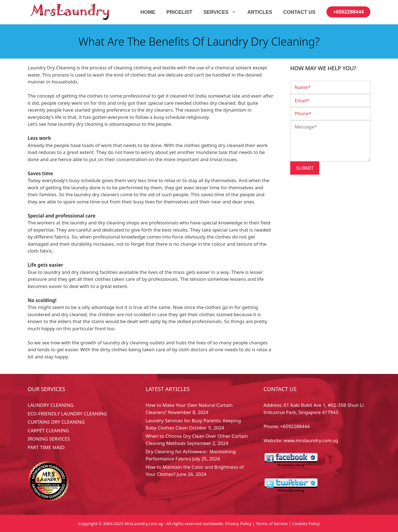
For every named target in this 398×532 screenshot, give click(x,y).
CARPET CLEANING (48, 430)
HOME (148, 12)
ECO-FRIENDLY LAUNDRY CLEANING (67, 414)
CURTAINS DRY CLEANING (56, 422)
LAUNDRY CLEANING (51, 405)
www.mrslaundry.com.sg (311, 440)
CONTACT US (299, 12)
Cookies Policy (306, 523)
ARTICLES (260, 12)
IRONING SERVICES (49, 439)
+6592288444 (348, 12)
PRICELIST (179, 12)
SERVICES (223, 12)
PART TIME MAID (46, 447)
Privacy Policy (238, 523)
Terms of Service (272, 523)
